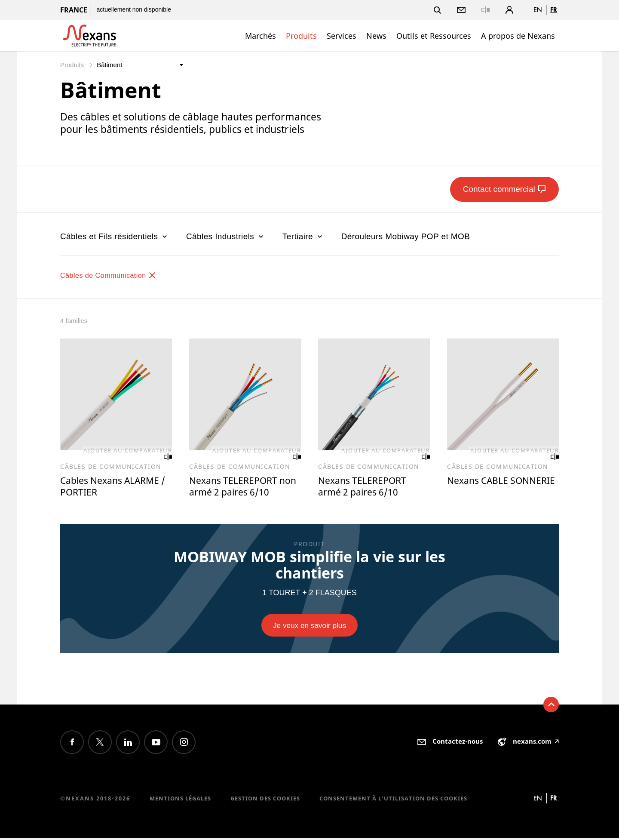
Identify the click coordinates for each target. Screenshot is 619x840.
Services (342, 36)
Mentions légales (180, 800)
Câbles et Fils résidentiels (115, 236)
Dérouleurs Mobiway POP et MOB (406, 236)
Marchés (260, 36)
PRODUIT (309, 545)
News (376, 36)
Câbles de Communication (115, 275)
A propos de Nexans (518, 36)
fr (553, 10)
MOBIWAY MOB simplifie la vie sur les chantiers (309, 566)
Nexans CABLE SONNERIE (481, 488)
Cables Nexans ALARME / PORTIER (115, 488)
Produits (301, 36)
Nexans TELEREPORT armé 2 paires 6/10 (366, 488)
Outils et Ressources (434, 36)
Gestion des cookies (265, 800)
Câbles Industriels (226, 236)
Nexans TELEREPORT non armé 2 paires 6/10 (244, 488)
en (538, 10)
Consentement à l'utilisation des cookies (393, 800)
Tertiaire (303, 236)
